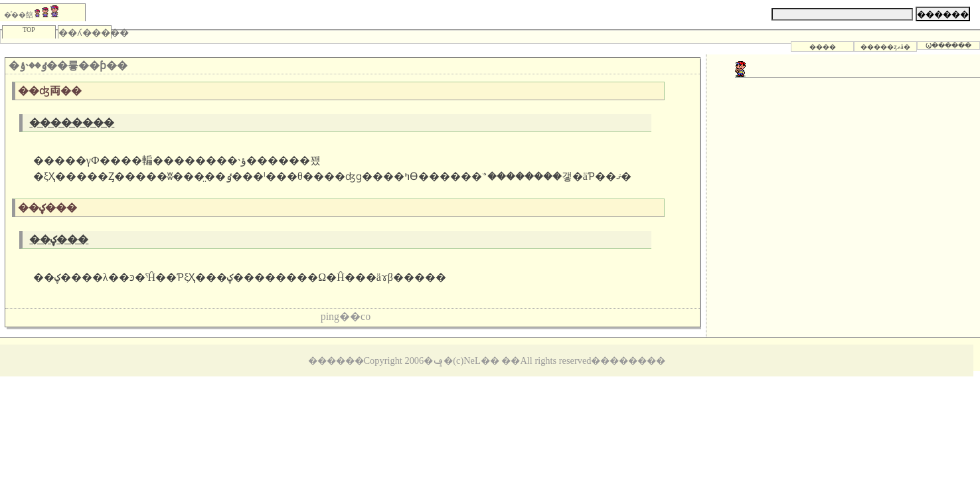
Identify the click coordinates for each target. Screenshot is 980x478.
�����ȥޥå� (885, 47)
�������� (72, 122)
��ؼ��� (59, 239)
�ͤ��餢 (31, 12)
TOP (29, 30)
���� (823, 47)
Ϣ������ (948, 45)
